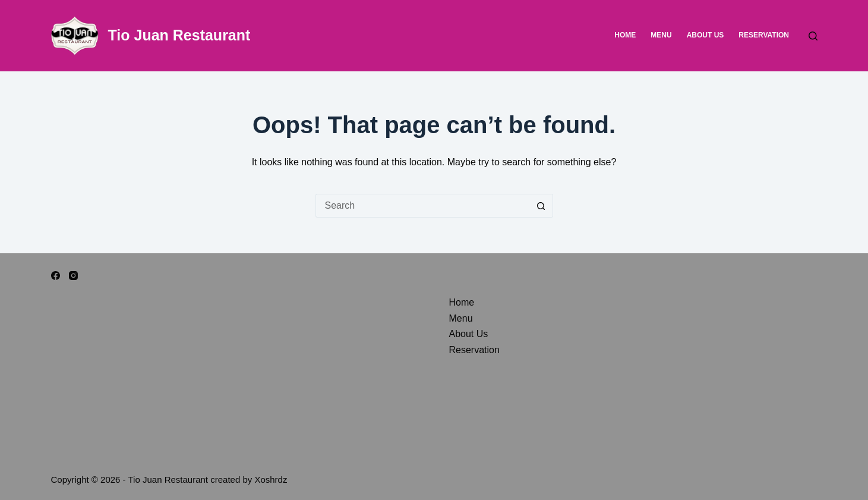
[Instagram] (73, 276)
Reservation (764, 35)
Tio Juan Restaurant (179, 35)
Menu (661, 35)
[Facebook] (56, 276)
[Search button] (541, 206)
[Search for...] (422, 206)
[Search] (813, 36)
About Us (706, 35)
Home (625, 35)
